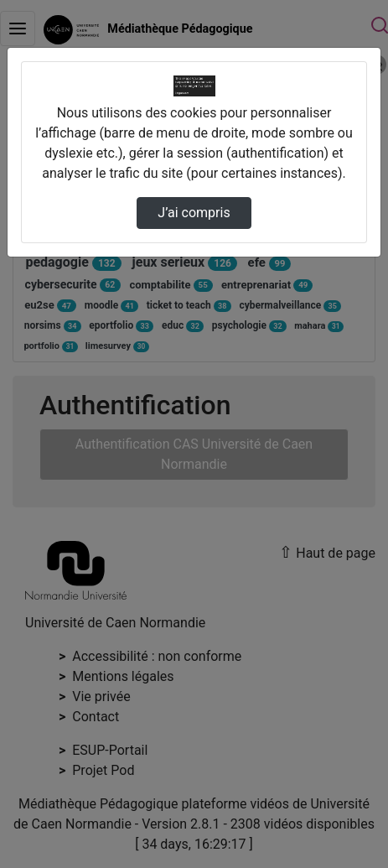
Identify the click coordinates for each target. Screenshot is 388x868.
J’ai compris (194, 213)
